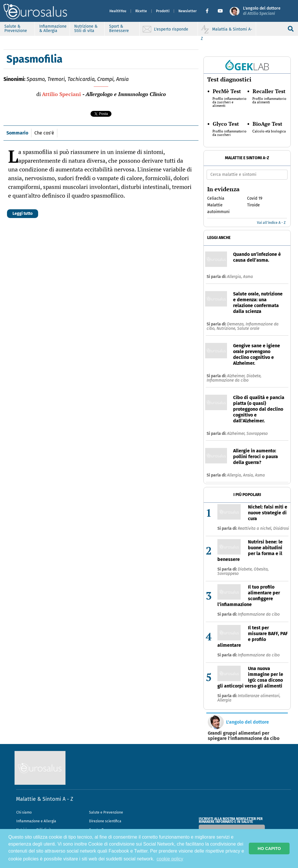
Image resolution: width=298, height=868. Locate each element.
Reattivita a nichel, (256, 528)
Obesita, (261, 569)
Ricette (141, 11)
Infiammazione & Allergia (53, 29)
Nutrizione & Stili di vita (86, 29)
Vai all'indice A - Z (271, 223)
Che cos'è (44, 133)
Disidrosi (281, 528)
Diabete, (254, 376)
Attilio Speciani (61, 94)
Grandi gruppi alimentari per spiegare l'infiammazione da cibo (244, 736)
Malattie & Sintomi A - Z (45, 799)
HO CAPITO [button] (269, 848)
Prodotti (163, 11)
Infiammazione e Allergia (36, 821)
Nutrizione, (227, 328)
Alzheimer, (237, 376)
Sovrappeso (257, 434)
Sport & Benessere (119, 29)
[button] (209, 11)
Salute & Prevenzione (16, 29)
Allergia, (235, 277)
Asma (248, 277)
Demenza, (236, 324)
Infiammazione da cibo (228, 380)
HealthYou (118, 11)
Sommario (17, 133)
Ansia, (249, 475)
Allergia (224, 700)
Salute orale (248, 328)
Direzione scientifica (105, 821)
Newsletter (188, 11)
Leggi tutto (23, 214)
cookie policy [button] (170, 859)
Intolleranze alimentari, (259, 696)
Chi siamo (24, 812)
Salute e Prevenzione (106, 812)
